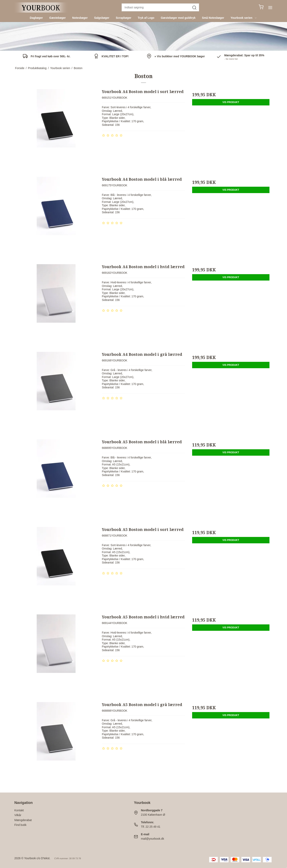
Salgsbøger (102, 18)
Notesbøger (80, 18)
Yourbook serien (244, 18)
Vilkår (18, 815)
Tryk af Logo (146, 18)
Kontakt (19, 810)
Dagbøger (36, 18)
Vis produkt (231, 102)
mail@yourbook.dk (152, 839)
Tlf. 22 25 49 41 (151, 827)
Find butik (20, 825)
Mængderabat (23, 820)
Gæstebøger (57, 18)
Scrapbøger (124, 18)
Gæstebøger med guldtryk (178, 18)
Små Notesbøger (213, 18)
